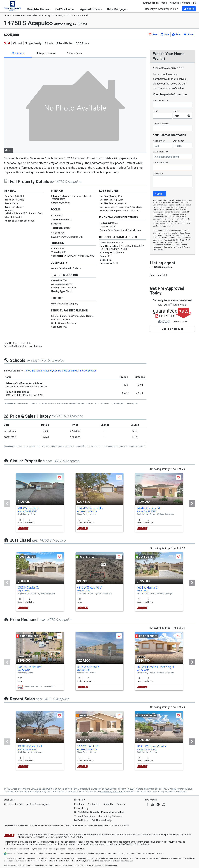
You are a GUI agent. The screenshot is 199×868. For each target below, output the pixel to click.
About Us (174, 3)
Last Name (179, 141)
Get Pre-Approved (172, 329)
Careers (186, 3)
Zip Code (161, 124)
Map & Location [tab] (46, 54)
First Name (159, 141)
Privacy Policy (81, 808)
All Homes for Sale (14, 804)
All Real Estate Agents (38, 804)
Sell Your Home (66, 9)
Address (161, 100)
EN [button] (195, 3)
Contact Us (94, 804)
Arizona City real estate (112, 792)
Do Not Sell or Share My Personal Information (99, 812)
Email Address (161, 152)
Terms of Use (181, 247)
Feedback (79, 804)
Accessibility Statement (111, 816)
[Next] (192, 504)
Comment (158, 174)
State (176, 111)
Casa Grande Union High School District (75, 371)
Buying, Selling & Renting (155, 3)
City (155, 111)
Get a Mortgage (117, 9)
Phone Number (160, 163)
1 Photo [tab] (18, 54)
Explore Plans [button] (158, 854)
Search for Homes (39, 9)
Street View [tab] (74, 54)
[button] (189, 9)
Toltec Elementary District (38, 371)
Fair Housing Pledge (102, 820)
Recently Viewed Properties (162, 9)
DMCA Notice (81, 820)
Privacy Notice (159, 249)
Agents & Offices (91, 9)
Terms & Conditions (84, 816)
